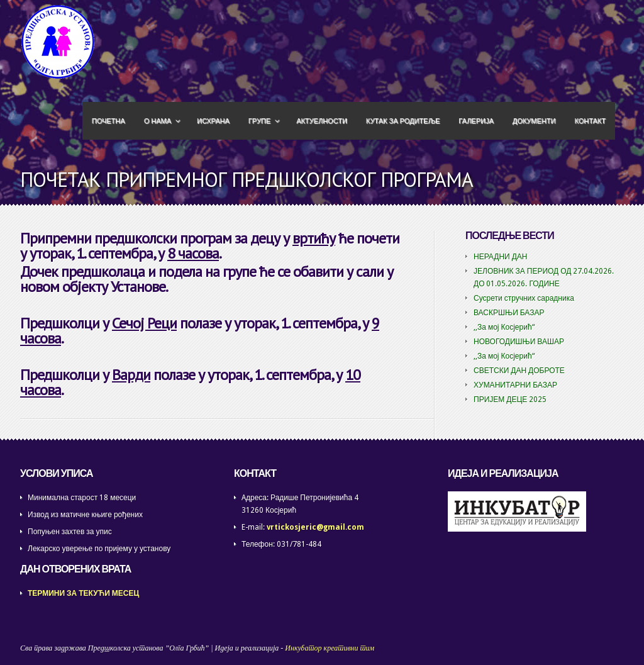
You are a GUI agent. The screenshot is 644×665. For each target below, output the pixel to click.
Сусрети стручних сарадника (524, 298)
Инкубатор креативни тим (330, 648)
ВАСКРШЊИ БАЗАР (509, 313)
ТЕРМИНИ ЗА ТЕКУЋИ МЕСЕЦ (83, 593)
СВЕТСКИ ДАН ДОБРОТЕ (519, 371)
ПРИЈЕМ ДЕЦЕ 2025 (510, 400)
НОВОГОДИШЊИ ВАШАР (519, 342)
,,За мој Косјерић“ (504, 327)
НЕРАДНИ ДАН (501, 257)
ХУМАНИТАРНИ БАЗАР (515, 385)
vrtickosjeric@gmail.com (315, 527)
